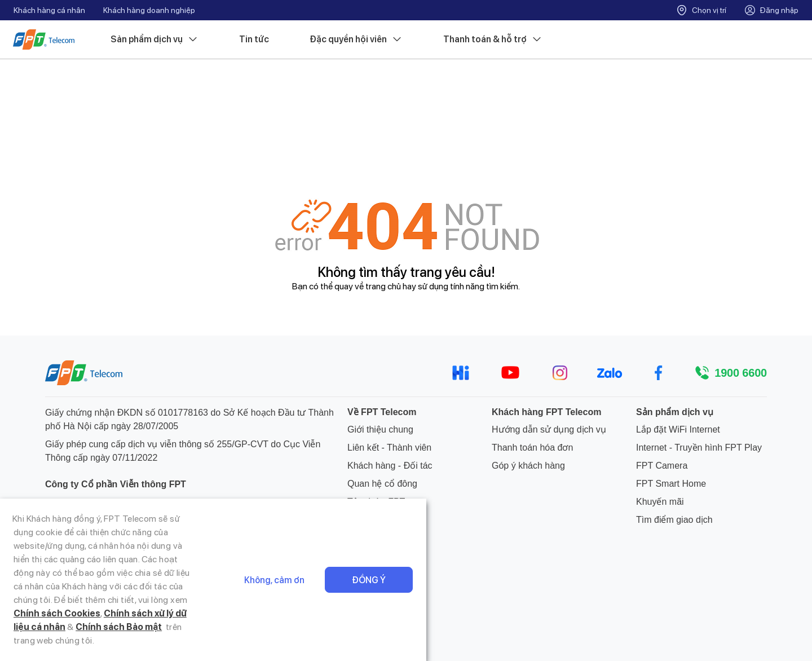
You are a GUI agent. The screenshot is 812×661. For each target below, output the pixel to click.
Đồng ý (754, 627)
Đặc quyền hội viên (357, 40)
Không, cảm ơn (660, 627)
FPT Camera (662, 466)
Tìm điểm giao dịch (674, 520)
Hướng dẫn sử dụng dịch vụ (549, 429)
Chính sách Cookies (108, 640)
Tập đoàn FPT (376, 502)
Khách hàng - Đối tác (390, 466)
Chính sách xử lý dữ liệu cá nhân (223, 640)
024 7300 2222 (91, 558)
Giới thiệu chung (380, 429)
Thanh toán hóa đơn (532, 448)
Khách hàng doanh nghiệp (149, 10)
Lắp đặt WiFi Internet (678, 429)
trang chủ (383, 286)
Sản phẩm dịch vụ (155, 40)
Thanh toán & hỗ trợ (493, 40)
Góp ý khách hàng (528, 466)
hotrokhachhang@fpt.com (112, 540)
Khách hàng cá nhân (49, 10)
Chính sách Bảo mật (345, 640)
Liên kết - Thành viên (389, 448)
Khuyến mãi (660, 502)
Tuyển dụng (371, 520)
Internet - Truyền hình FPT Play (699, 448)
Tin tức (255, 40)
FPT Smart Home (671, 484)
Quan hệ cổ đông (382, 484)
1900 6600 (741, 373)
